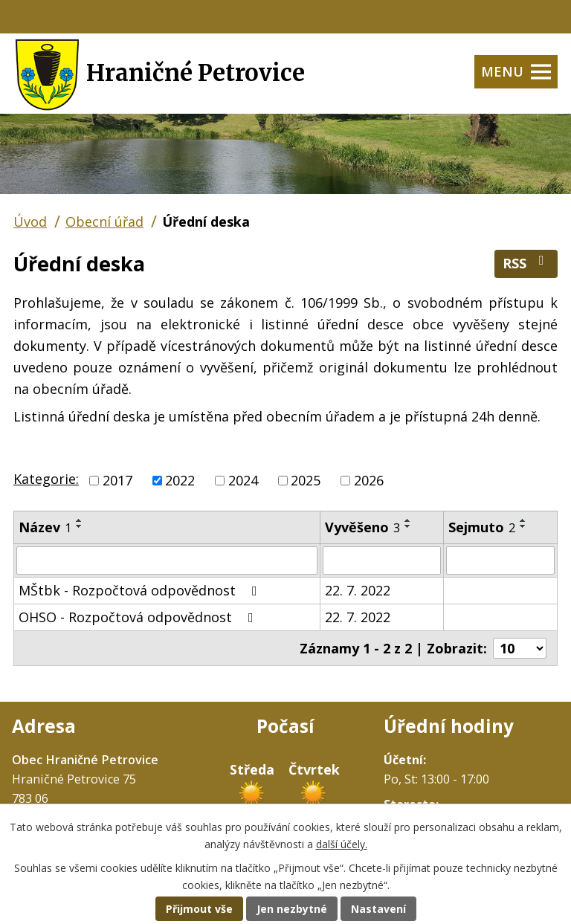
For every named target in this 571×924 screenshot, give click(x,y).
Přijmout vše (199, 909)
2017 (117, 480)
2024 (243, 480)
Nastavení (378, 909)
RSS (526, 263)
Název (45, 527)
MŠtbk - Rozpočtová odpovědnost (141, 590)
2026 (369, 480)
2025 (306, 480)
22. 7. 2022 (358, 590)
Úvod (30, 222)
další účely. (342, 844)
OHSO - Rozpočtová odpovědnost (139, 617)
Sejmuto (482, 527)
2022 (180, 480)
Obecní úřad (104, 222)
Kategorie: (46, 479)
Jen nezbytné (292, 909)
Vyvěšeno (362, 527)
